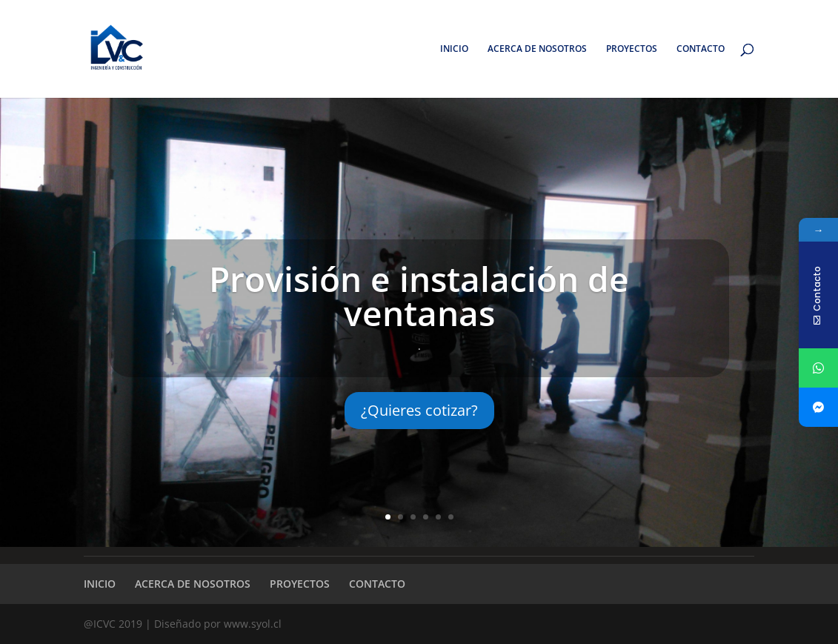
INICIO (454, 49)
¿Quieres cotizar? (419, 410)
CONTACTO (701, 49)
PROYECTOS (632, 49)
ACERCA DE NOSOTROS (537, 49)
